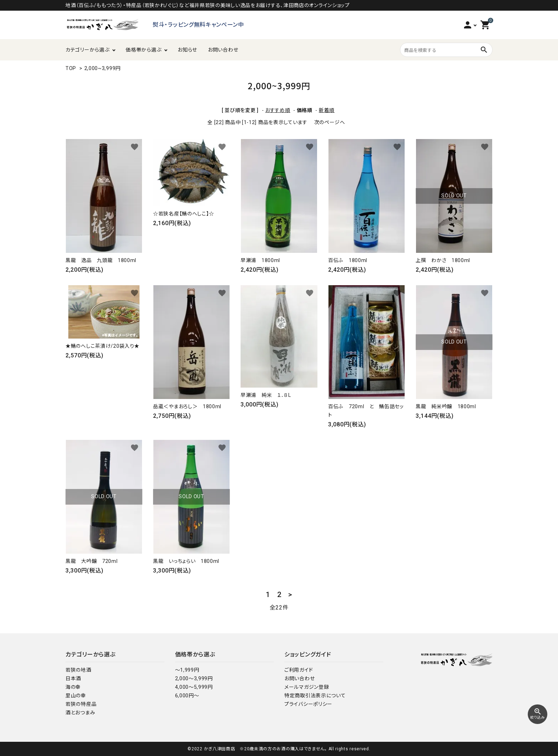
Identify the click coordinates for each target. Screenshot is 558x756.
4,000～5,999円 (194, 687)
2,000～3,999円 (194, 678)
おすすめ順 (278, 110)
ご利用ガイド (299, 670)
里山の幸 (76, 696)
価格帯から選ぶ (143, 50)
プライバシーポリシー (308, 704)
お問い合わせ (223, 50)
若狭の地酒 (78, 670)
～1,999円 (187, 670)
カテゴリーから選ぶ (87, 50)
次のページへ (330, 122)
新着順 (327, 110)
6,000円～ (187, 696)
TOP (71, 68)
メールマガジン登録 (307, 687)
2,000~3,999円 (102, 68)
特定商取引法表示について (315, 696)
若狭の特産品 (81, 704)
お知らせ (187, 50)
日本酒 (73, 678)
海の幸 (73, 687)
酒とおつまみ (80, 713)
